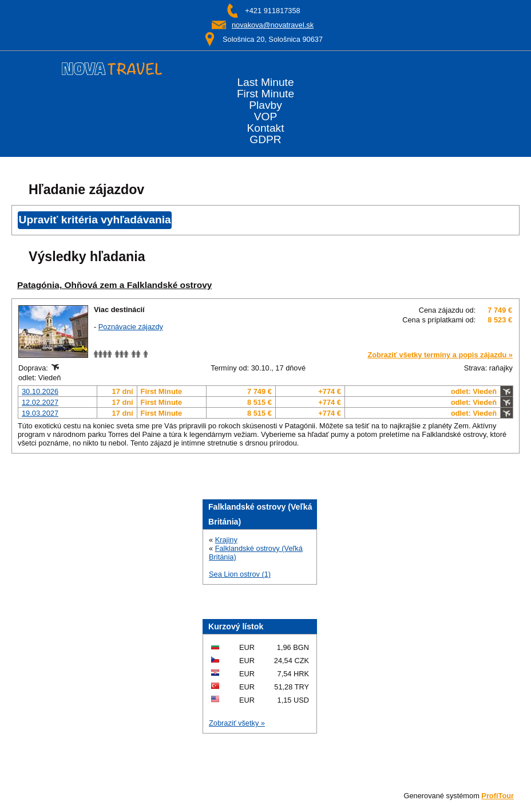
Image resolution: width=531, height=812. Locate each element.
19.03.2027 (40, 413)
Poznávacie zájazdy (131, 327)
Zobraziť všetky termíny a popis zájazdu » (440, 355)
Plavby (265, 105)
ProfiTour (498, 796)
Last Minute (265, 82)
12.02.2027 (40, 402)
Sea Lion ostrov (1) (240, 574)
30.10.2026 (40, 391)
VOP (266, 117)
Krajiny (226, 540)
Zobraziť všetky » (237, 723)
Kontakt (265, 128)
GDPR (265, 140)
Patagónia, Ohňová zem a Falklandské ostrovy (114, 285)
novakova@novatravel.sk (273, 25)
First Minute (265, 94)
